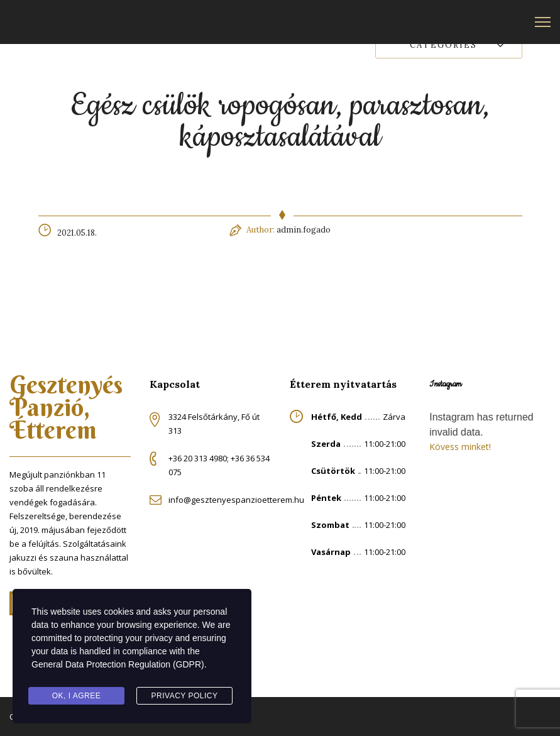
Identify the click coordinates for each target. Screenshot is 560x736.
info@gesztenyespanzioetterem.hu (236, 500)
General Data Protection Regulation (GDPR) (118, 664)
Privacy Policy (185, 696)
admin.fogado (304, 230)
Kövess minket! (460, 447)
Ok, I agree (77, 696)
